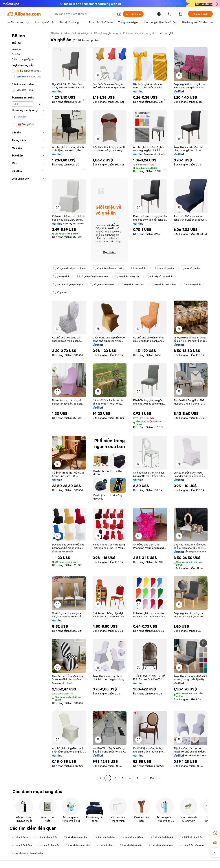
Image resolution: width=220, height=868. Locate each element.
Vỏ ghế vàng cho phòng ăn (27, 853)
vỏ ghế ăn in (20, 837)
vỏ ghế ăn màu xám (78, 845)
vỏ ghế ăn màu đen (76, 837)
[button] (119, 14)
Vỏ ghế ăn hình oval (102, 284)
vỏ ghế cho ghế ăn (46, 837)
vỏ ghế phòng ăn (49, 845)
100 (152, 778)
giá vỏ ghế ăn (62, 276)
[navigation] (28, 406)
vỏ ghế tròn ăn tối (131, 845)
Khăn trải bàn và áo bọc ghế (139, 33)
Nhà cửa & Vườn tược (77, 33)
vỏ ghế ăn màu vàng (192, 845)
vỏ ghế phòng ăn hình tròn (92, 276)
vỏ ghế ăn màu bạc (132, 284)
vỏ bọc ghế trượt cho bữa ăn (69, 268)
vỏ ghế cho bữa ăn (133, 837)
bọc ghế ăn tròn (104, 837)
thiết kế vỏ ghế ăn (191, 837)
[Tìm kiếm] (133, 14)
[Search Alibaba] (83, 14)
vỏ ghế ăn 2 (61, 293)
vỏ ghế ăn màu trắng (163, 284)
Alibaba (55, 33)
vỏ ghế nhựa (105, 845)
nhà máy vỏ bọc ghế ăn (159, 276)
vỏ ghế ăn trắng (22, 845)
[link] (215, 833)
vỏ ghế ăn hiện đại (162, 837)
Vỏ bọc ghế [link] (166, 33)
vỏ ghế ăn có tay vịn (127, 276)
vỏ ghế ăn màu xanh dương (109, 268)
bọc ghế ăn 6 (140, 268)
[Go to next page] (159, 778)
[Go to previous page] (100, 778)
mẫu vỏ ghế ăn (192, 284)
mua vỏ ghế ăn (164, 268)
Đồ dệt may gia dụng (106, 33)
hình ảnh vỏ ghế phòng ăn (68, 284)
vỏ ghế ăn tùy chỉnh (161, 845)
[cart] (170, 14)
